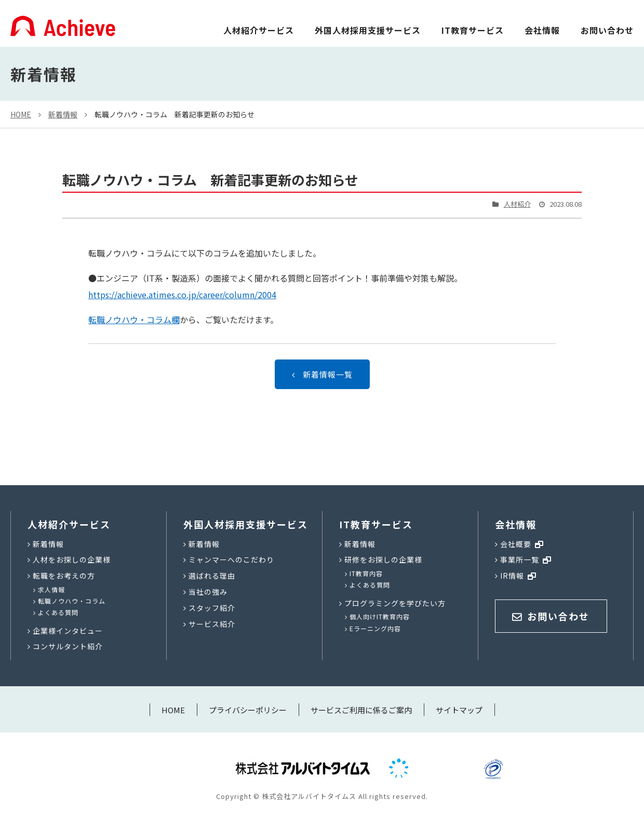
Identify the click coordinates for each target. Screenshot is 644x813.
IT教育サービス (473, 30)
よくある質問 (58, 612)
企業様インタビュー (68, 631)
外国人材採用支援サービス (368, 30)
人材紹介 (517, 204)
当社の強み (208, 592)
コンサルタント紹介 (68, 646)
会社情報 (542, 30)
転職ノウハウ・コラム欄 (134, 319)
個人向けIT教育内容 (380, 616)
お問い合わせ (607, 30)
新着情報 (63, 114)
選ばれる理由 (212, 576)
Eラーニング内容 (375, 628)
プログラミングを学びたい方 (395, 603)
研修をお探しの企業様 (383, 559)
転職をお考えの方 (64, 576)
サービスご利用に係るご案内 (361, 710)
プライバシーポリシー (248, 710)
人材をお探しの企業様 (72, 559)
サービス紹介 (212, 624)
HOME (21, 114)
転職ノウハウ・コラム (72, 601)
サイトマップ (459, 710)
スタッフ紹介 (212, 608)
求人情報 (51, 589)
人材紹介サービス (259, 30)
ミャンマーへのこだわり (231, 559)
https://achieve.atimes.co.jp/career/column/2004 (182, 295)
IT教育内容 (366, 573)
